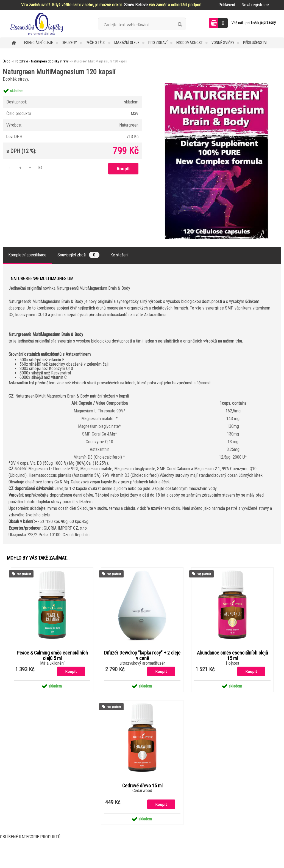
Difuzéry (69, 43)
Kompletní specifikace (27, 255)
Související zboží (78, 255)
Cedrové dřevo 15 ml (142, 786)
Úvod (7, 61)
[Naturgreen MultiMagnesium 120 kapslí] (216, 85)
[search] (180, 24)
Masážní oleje (127, 43)
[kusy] (20, 168)
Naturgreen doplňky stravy (50, 61)
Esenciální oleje (39, 43)
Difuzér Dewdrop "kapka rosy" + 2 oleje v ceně (142, 656)
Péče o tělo (96, 43)
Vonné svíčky (223, 43)
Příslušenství (255, 43)
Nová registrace (255, 5)
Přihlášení (227, 5)
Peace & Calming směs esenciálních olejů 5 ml (52, 656)
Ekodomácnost (190, 43)
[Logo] (38, 24)
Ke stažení (119, 255)
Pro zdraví (158, 43)
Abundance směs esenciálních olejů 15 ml (233, 656)
